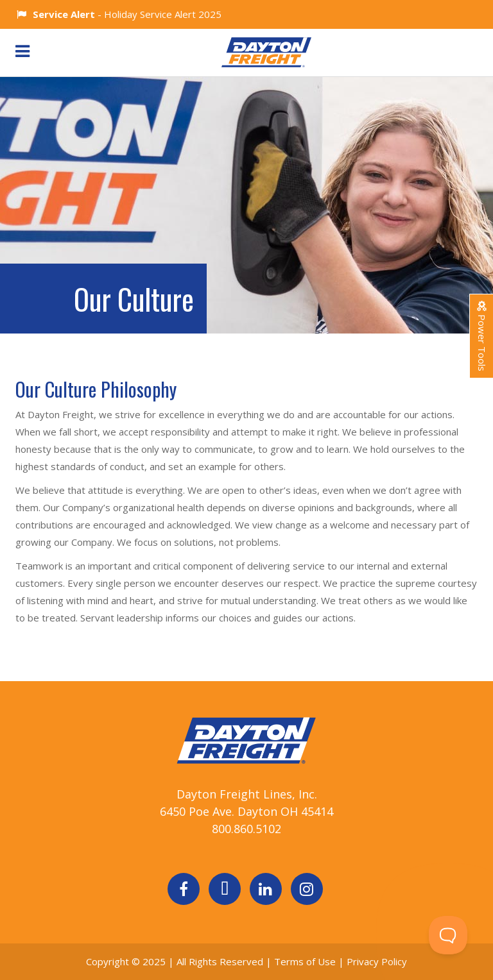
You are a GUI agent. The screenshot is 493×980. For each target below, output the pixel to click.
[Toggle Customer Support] (448, 935)
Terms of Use (306, 961)
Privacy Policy (377, 961)
